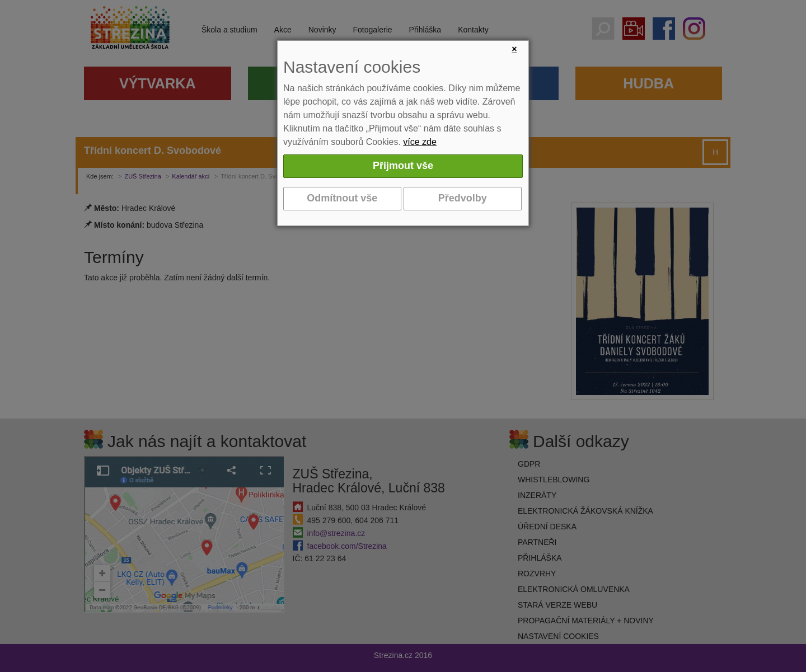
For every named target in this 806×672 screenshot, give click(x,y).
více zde (420, 142)
